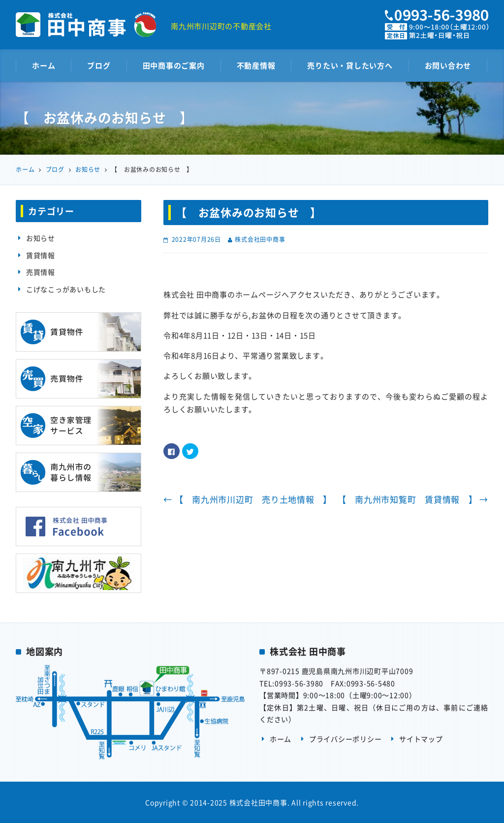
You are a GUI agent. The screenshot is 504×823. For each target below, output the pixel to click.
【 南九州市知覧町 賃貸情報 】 (413, 499)
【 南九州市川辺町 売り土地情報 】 (248, 499)
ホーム (44, 66)
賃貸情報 (41, 255)
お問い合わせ (448, 66)
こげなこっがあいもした (66, 289)
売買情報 (41, 272)
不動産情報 (256, 66)
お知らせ (41, 238)
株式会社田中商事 (260, 239)
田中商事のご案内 (174, 66)
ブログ (99, 66)
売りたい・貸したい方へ (350, 66)
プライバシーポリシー (346, 739)
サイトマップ (421, 739)
